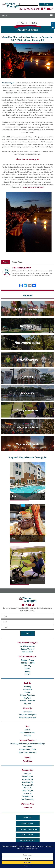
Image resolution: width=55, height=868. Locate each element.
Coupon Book (28, 818)
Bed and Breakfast (27, 733)
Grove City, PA (28, 779)
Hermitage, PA (28, 782)
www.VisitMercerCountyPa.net (33, 187)
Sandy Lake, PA (27, 791)
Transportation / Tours (27, 749)
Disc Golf (27, 704)
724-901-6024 (27, 652)
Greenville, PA (27, 777)
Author (5, 262)
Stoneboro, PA (28, 796)
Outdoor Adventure (27, 695)
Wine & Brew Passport (27, 718)
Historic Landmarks (28, 701)
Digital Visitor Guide (28, 841)
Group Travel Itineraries (28, 752)
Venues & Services (28, 740)
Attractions (28, 689)
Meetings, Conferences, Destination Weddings (27, 744)
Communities (28, 770)
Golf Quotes (28, 747)
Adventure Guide (27, 823)
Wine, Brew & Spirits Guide (28, 829)
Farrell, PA (27, 774)
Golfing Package (28, 835)
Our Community (28, 799)
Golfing (27, 692)
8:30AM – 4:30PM (28, 663)
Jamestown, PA (28, 785)
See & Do (27, 683)
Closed (27, 669)
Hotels (27, 730)
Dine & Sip (27, 708)
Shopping (27, 687)
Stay (27, 726)
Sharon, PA (27, 794)
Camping (27, 735)
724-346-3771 (34, 9)
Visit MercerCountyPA (22, 268)
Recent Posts (17, 262)
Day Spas (27, 698)
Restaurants (28, 712)
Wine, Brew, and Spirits (27, 715)
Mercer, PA (28, 788)
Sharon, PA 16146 (28, 649)
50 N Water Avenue (27, 646)
